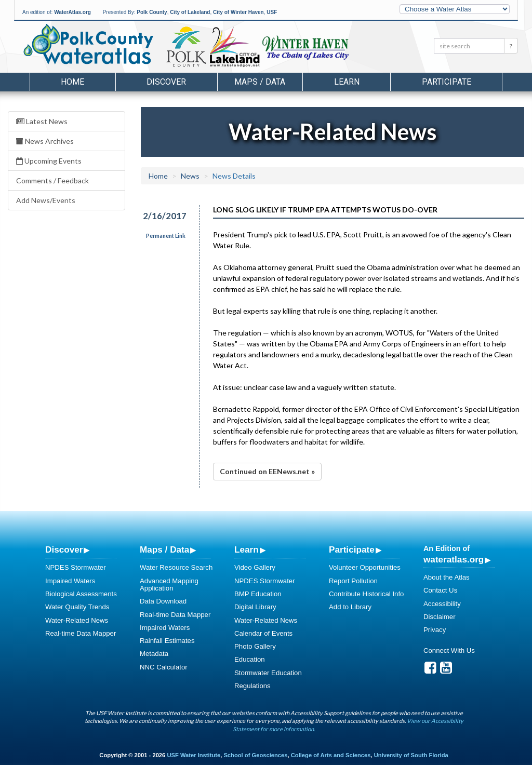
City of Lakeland (190, 12)
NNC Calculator (164, 667)
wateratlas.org (454, 559)
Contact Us (440, 590)
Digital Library (255, 607)
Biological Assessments (81, 594)
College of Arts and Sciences (331, 755)
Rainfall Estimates (167, 641)
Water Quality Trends (77, 607)
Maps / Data (164, 549)
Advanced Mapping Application (169, 585)
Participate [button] (447, 82)
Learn (247, 549)
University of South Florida (411, 755)
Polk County (152, 12)
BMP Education (258, 594)
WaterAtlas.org (72, 12)
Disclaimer (440, 617)
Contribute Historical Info (366, 594)
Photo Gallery (255, 646)
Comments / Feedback (52, 180)
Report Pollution (353, 581)
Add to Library (350, 607)
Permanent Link (166, 236)
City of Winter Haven (238, 12)
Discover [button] (166, 82)
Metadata (154, 654)
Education (250, 659)
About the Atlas (447, 577)
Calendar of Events (263, 633)
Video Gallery (255, 567)
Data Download (163, 601)
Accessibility (442, 604)
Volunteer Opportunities (365, 567)
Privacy (435, 630)
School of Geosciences (255, 755)
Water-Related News (77, 620)
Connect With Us (449, 650)
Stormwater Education (268, 673)
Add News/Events (46, 200)
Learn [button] (347, 82)
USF (272, 12)
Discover (64, 549)
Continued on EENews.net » (267, 471)
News (190, 176)
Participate (352, 549)
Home (72, 82)
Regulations (252, 686)
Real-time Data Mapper (81, 633)
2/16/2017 (165, 216)
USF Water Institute (194, 755)
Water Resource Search (176, 567)
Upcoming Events (49, 161)
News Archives (45, 141)
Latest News (42, 121)
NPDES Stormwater (76, 567)
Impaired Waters (70, 581)
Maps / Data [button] (260, 82)
